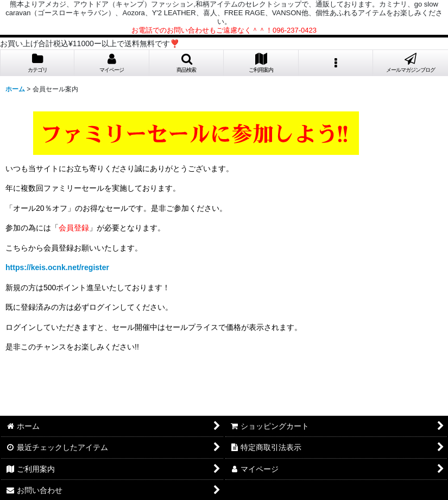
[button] (187, 63)
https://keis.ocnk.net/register (57, 267)
